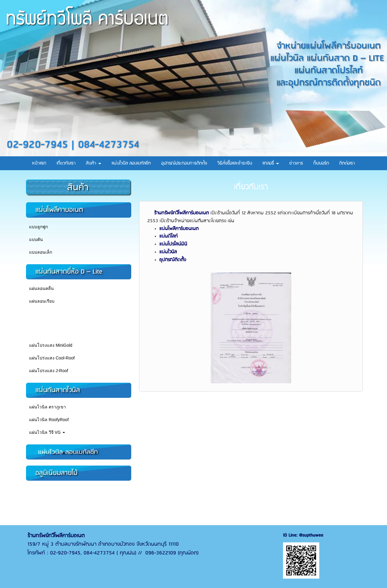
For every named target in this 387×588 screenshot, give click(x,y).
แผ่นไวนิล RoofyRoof (49, 420)
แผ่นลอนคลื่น (41, 288)
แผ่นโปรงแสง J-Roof (49, 371)
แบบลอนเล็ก (41, 252)
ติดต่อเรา (347, 163)
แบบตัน (36, 239)
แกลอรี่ (271, 163)
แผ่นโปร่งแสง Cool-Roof (52, 358)
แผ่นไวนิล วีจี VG (47, 432)
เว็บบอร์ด (321, 163)
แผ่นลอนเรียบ (42, 301)
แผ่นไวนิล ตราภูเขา (47, 407)
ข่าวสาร (296, 163)
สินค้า (94, 163)
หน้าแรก (39, 163)
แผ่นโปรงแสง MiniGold (51, 345)
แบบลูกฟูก (38, 227)
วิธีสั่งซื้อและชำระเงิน (235, 163)
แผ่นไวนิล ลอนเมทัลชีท (131, 163)
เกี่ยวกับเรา (66, 163)
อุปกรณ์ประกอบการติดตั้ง (184, 163)
